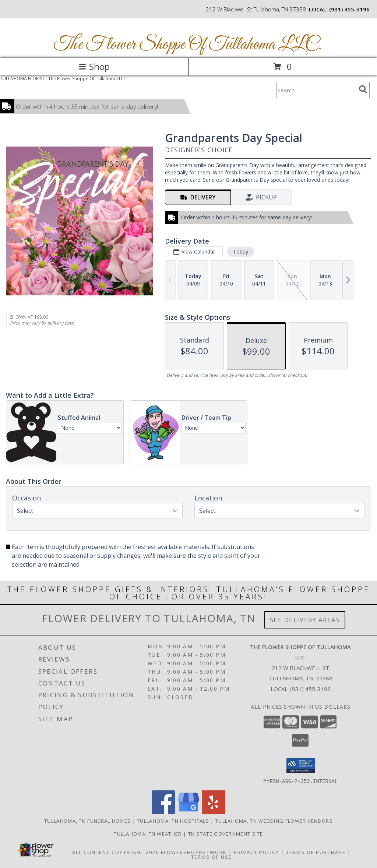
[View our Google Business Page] (188, 812)
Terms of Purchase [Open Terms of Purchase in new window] (316, 852)
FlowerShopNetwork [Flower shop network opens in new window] (194, 852)
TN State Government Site (226, 833)
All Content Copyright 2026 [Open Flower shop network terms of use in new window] (116, 852)
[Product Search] (316, 90)
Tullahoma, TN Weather (148, 833)
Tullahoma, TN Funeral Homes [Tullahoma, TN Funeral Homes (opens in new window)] (87, 821)
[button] (301, 765)
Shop (94, 66)
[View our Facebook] (163, 812)
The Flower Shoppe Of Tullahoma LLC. (188, 45)
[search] (363, 89)
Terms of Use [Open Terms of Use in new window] (212, 857)
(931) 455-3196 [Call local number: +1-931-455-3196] (349, 9)
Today (241, 251)
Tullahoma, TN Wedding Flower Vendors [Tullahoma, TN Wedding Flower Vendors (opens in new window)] (274, 821)
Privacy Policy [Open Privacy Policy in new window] (256, 852)
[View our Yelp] (214, 812)
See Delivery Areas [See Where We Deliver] (305, 620)
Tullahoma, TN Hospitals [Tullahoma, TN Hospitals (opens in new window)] (173, 821)
